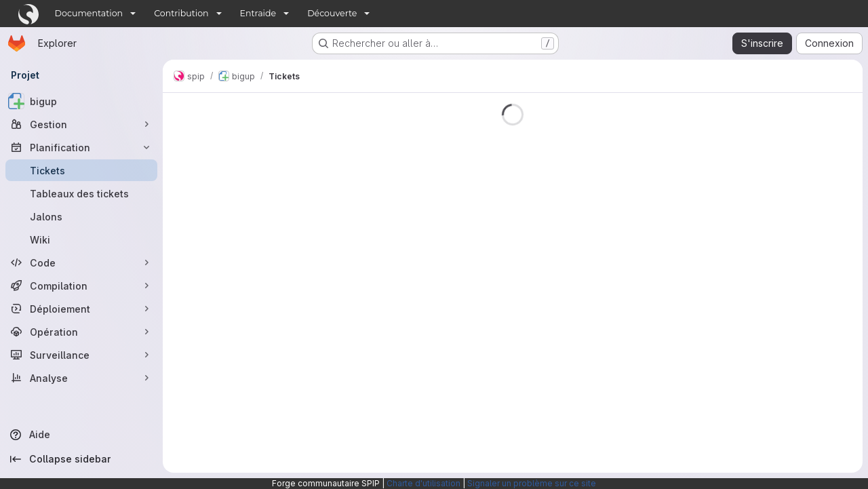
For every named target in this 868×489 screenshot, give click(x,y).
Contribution (181, 13)
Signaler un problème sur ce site (532, 483)
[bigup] (81, 101)
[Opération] (81, 332)
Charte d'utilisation (423, 483)
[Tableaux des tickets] (81, 193)
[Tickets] (81, 170)
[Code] (81, 262)
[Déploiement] (81, 309)
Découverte (332, 13)
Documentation (89, 13)
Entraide (258, 13)
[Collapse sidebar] (81, 459)
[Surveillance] (81, 355)
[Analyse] (81, 378)
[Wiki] (81, 239)
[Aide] (81, 435)
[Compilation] (81, 286)
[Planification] (81, 147)
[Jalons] (81, 216)
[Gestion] (81, 124)
